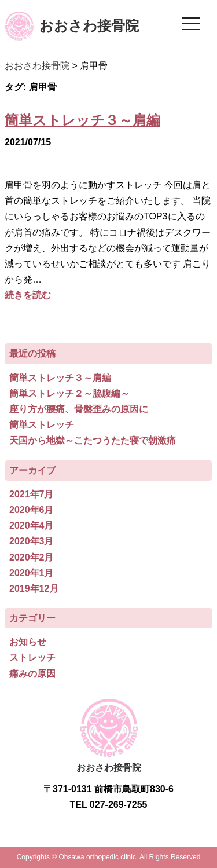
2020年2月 (32, 557)
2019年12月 (34, 589)
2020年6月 (32, 510)
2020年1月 (32, 573)
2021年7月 (32, 494)
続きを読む (28, 295)
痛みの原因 (32, 674)
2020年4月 (32, 525)
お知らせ (28, 642)
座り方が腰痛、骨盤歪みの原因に (79, 409)
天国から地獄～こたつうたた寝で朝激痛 (93, 440)
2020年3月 (32, 541)
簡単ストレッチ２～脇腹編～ (69, 393)
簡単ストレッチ (42, 425)
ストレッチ (32, 658)
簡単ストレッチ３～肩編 (82, 120)
